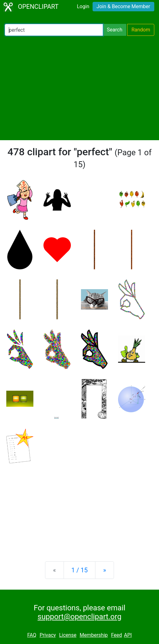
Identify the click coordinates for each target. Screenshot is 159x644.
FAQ (32, 635)
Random (141, 30)
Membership (94, 635)
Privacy (48, 635)
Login (83, 6)
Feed (117, 635)
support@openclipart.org (79, 617)
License (68, 635)
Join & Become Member (123, 6)
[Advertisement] (79, 88)
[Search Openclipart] (54, 30)
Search (114, 30)
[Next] (104, 570)
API (128, 635)
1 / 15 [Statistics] (80, 570)
